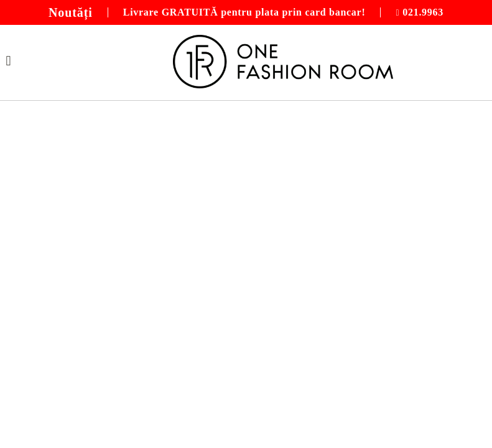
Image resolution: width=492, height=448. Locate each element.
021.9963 (423, 12)
